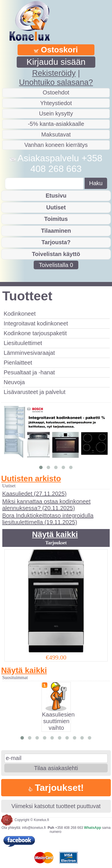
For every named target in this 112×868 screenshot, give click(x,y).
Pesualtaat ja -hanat (29, 372)
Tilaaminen (56, 231)
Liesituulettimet (23, 343)
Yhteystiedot (56, 103)
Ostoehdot (56, 92)
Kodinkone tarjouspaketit (35, 333)
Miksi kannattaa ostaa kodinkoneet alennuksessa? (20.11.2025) (46, 505)
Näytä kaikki (55, 534)
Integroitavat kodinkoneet (36, 323)
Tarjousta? (56, 242)
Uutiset (56, 207)
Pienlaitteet (18, 363)
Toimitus (56, 219)
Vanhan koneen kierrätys (56, 145)
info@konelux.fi (34, 828)
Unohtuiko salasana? (56, 82)
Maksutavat (56, 134)
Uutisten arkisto (31, 478)
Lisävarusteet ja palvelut (35, 392)
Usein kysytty (56, 113)
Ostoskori (56, 50)
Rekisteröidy (54, 73)
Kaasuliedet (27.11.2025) (35, 494)
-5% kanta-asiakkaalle (56, 124)
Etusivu (56, 196)
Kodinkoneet (20, 314)
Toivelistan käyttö (56, 254)
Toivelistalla (56, 265)
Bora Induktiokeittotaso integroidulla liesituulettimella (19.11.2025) (48, 519)
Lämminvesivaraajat (29, 353)
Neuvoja (14, 382)
